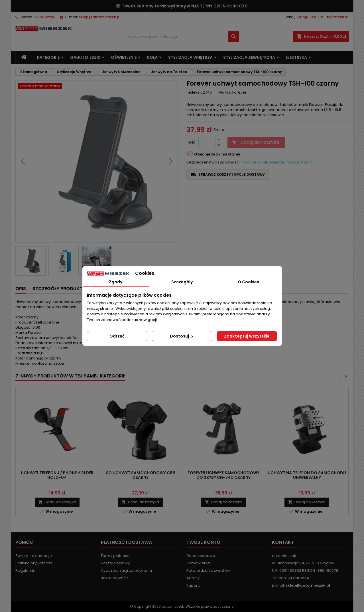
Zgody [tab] (116, 282)
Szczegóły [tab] (182, 282)
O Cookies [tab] (248, 282)
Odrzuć (117, 336)
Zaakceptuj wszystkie (247, 336)
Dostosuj (182, 336)
